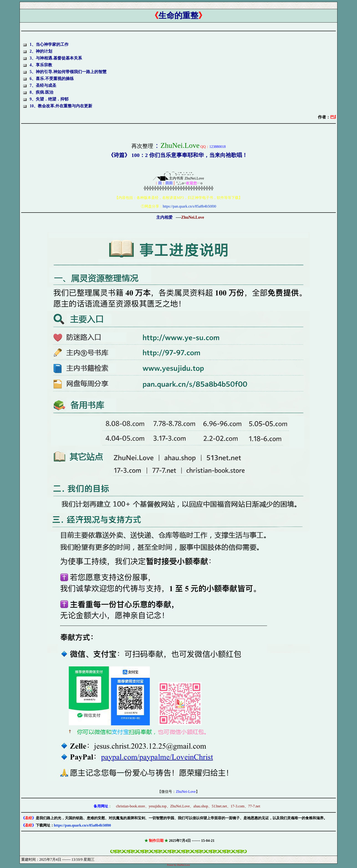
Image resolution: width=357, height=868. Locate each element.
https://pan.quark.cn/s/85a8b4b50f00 (190, 206)
